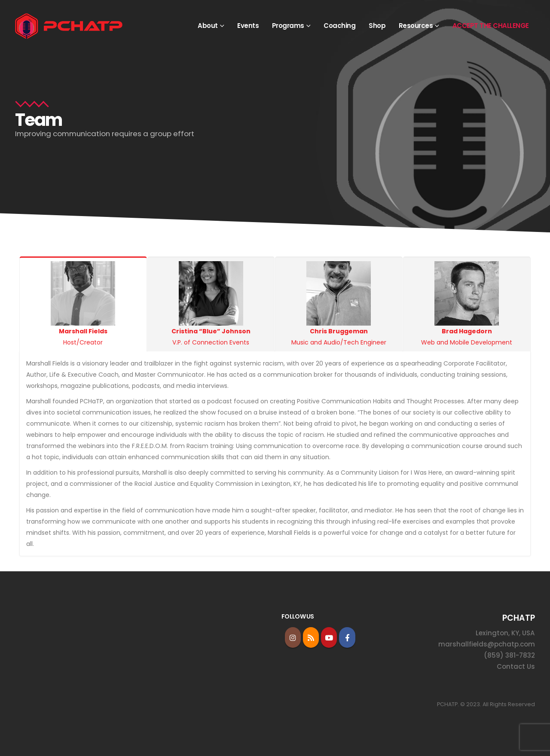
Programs (288, 26)
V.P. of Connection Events (211, 304)
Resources (416, 26)
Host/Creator (83, 304)
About (208, 26)
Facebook (347, 637)
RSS (311, 637)
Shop (377, 26)
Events (248, 26)
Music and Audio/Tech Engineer (339, 304)
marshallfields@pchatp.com (487, 644)
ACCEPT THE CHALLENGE (491, 26)
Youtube (329, 637)
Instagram (293, 637)
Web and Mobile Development (467, 304)
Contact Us (516, 666)
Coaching (339, 26)
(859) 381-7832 (509, 655)
